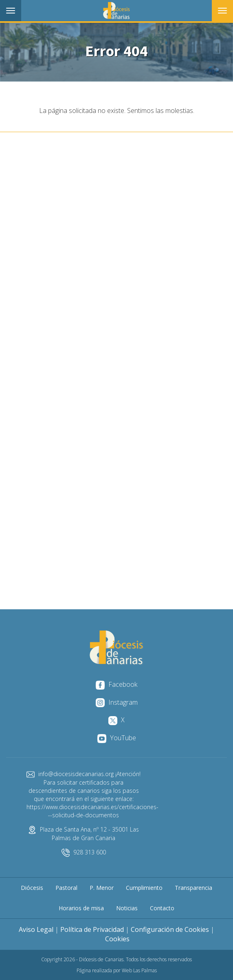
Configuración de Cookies (170, 929)
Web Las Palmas (139, 970)
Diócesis (32, 888)
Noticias (127, 908)
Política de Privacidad (92, 929)
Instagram (117, 702)
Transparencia (193, 888)
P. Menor (102, 888)
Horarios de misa (81, 908)
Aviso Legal (36, 929)
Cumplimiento (144, 888)
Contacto (162, 908)
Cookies (117, 939)
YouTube (117, 738)
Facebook (116, 684)
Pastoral (66, 888)
